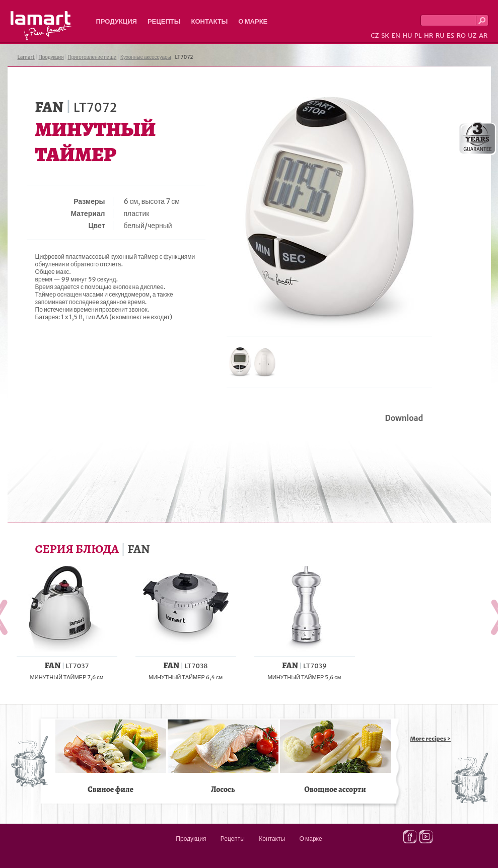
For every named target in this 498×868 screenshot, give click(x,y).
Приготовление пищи (92, 57)
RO (461, 35)
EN (396, 35)
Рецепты (164, 21)
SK (385, 35)
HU (407, 35)
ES (450, 35)
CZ (375, 35)
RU (440, 35)
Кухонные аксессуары (146, 57)
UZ (472, 35)
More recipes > (431, 739)
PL (418, 35)
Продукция (117, 21)
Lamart (41, 26)
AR (483, 35)
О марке (253, 21)
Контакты (209, 21)
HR (429, 35)
